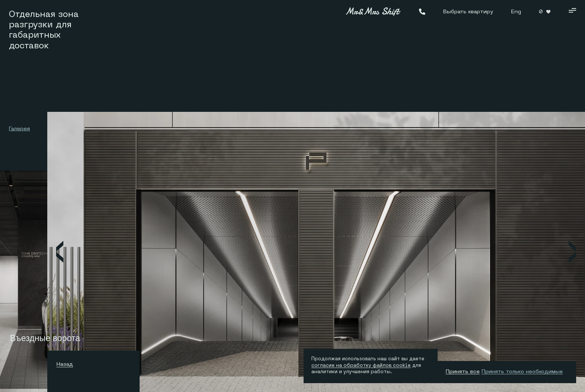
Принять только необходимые (522, 371)
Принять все (463, 371)
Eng (516, 11)
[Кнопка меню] (572, 11)
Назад (67, 364)
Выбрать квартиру (468, 11)
